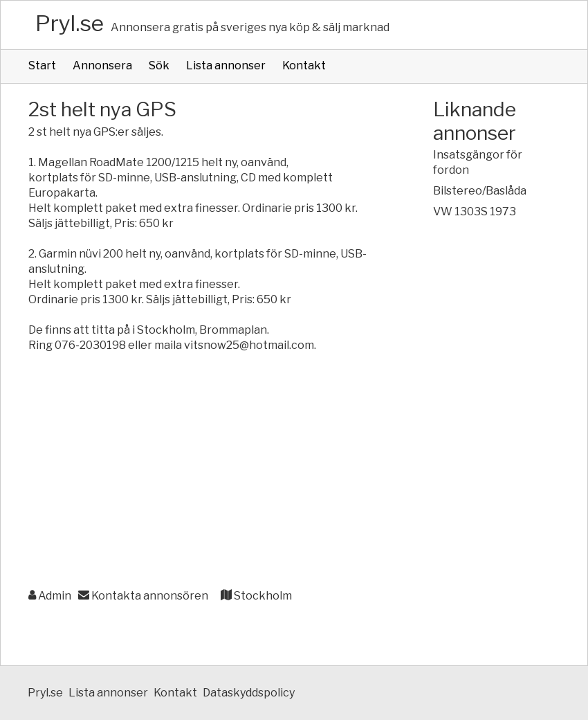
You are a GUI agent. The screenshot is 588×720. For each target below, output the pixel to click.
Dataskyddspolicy (249, 693)
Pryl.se (70, 23)
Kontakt (304, 65)
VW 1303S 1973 (475, 211)
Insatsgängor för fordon (478, 162)
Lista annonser (226, 65)
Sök (159, 65)
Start (42, 65)
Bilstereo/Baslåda (480, 191)
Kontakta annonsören (143, 596)
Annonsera (102, 65)
